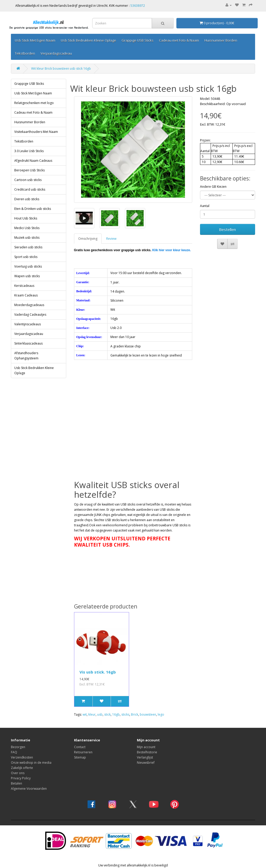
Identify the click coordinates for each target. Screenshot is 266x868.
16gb (116, 714)
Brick (135, 714)
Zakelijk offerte (22, 768)
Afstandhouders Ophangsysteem (26, 356)
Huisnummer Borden (221, 40)
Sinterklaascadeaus (28, 343)
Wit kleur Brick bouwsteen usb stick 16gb (61, 69)
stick (107, 714)
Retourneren (83, 752)
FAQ (14, 752)
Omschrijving (88, 239)
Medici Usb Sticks (27, 228)
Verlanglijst (145, 757)
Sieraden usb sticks (28, 247)
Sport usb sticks (26, 257)
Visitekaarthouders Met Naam (36, 132)
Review (111, 239)
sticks (125, 714)
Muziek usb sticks (27, 238)
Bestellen (227, 229)
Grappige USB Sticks (138, 40)
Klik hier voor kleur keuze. (172, 250)
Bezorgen (18, 747)
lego (161, 714)
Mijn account (146, 747)
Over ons (18, 773)
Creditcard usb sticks (30, 189)
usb (100, 714)
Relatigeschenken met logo (34, 103)
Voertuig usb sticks (28, 266)
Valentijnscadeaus (28, 324)
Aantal (205, 206)
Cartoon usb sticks (28, 180)
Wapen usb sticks (27, 276)
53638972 (138, 6)
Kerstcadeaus (24, 286)
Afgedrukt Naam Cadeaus (33, 161)
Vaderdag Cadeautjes (30, 315)
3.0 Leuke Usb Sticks (29, 151)
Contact (80, 747)
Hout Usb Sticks (26, 218)
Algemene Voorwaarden (29, 789)
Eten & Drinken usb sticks (33, 209)
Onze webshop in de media (31, 763)
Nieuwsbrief (146, 763)
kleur (92, 714)
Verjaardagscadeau (56, 53)
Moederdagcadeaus (29, 305)
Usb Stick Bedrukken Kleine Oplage (88, 40)
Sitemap (80, 757)
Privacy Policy (21, 778)
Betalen (16, 783)
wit (85, 714)
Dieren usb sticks (27, 199)
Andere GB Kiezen (213, 187)
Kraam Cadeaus (26, 295)
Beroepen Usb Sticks (29, 170)
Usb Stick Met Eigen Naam (35, 40)
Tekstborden (25, 53)
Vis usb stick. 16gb (98, 672)
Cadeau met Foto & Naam (179, 40)
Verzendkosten (22, 757)
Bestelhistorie (147, 752)
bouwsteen (148, 714)
